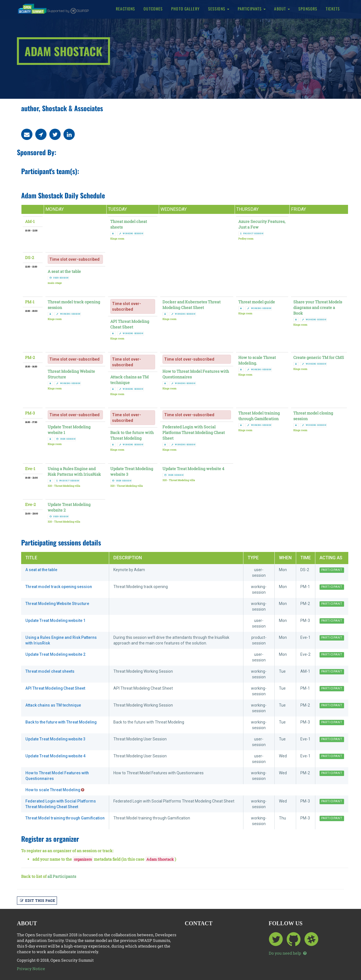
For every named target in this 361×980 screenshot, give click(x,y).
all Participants (62, 876)
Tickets (333, 9)
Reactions (126, 9)
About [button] (282, 9)
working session (131, 234)
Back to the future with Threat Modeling (132, 435)
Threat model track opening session (59, 587)
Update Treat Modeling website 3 (55, 739)
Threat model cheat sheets (50, 671)
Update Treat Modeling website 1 (55, 621)
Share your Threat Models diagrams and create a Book (318, 307)
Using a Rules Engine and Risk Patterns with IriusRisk (74, 471)
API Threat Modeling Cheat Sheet (130, 324)
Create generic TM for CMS (319, 357)
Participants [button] (252, 9)
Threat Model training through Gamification (259, 416)
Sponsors (308, 9)
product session (252, 234)
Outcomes (153, 9)
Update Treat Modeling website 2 (55, 654)
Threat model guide (257, 302)
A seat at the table (64, 271)
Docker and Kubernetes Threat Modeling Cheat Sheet (191, 305)
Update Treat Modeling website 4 (193, 469)
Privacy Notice (31, 969)
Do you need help (288, 953)
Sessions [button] (219, 9)
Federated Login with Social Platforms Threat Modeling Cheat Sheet (194, 432)
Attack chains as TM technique (129, 380)
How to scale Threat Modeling (55, 790)
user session (59, 278)
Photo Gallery (185, 9)
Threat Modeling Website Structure (57, 604)
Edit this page (38, 900)
